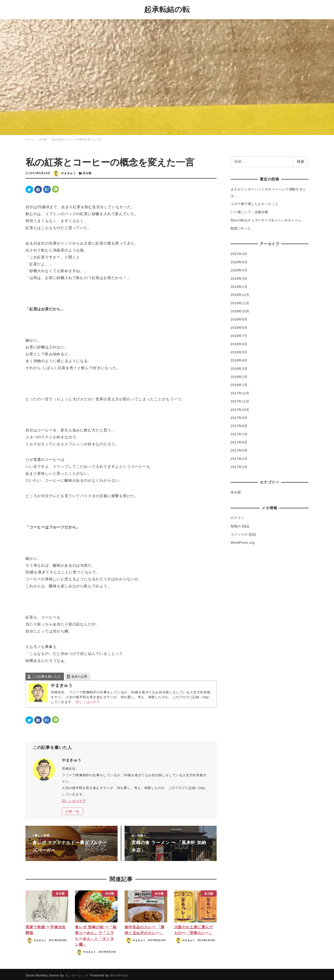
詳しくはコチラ (88, 700)
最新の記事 (79, 674)
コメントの (243, 532)
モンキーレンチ (77, 973)
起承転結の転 (167, 8)
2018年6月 (239, 342)
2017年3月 (239, 465)
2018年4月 (239, 358)
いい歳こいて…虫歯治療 (249, 210)
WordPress (119, 973)
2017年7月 (239, 432)
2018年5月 (239, 350)
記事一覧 (72, 809)
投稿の (240, 524)
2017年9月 (239, 415)
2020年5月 (239, 260)
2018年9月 (239, 317)
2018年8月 (239, 325)
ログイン (237, 515)
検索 (301, 159)
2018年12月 (240, 292)
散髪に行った (241, 226)
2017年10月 (240, 407)
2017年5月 (239, 448)
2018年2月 (239, 374)
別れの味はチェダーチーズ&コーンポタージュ (266, 218)
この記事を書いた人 (46, 674)
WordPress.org (243, 540)
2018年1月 (239, 383)
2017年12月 (240, 391)
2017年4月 (239, 456)
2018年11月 (240, 301)
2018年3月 (239, 366)
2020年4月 (239, 268)
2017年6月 (239, 440)
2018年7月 (239, 333)
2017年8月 (239, 424)
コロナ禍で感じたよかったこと (255, 201)
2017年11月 (240, 399)
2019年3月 (239, 276)
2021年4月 (239, 251)
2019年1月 (239, 284)
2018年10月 (240, 309)
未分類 (87, 171)
